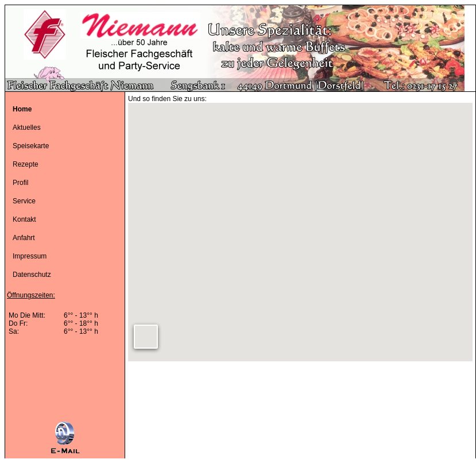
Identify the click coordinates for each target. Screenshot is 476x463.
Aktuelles (27, 128)
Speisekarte (31, 146)
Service (24, 201)
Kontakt (24, 219)
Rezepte (26, 164)
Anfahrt (24, 238)
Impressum (30, 256)
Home (22, 109)
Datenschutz (32, 275)
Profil (20, 183)
